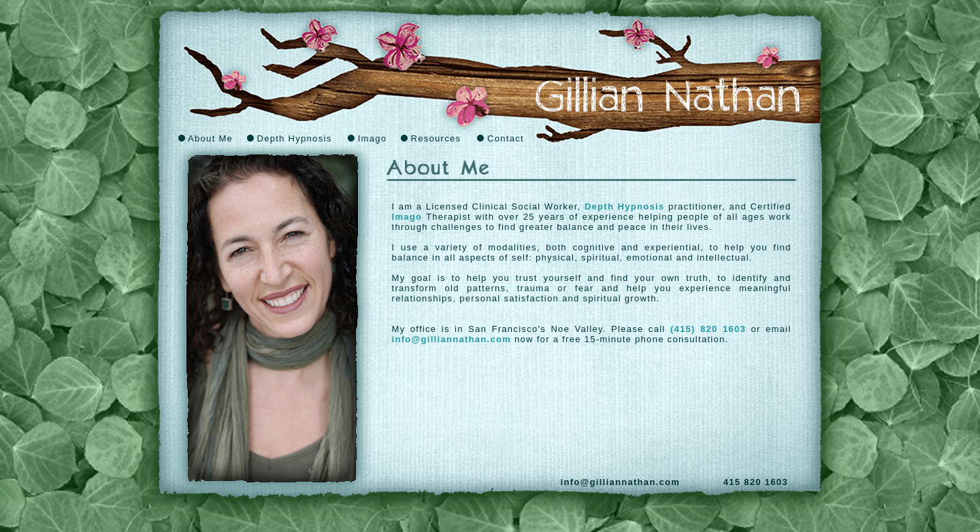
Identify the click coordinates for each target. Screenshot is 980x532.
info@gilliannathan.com (452, 339)
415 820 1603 (756, 482)
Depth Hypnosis (290, 138)
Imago (367, 138)
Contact (501, 138)
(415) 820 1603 (708, 329)
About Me (206, 138)
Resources (431, 138)
